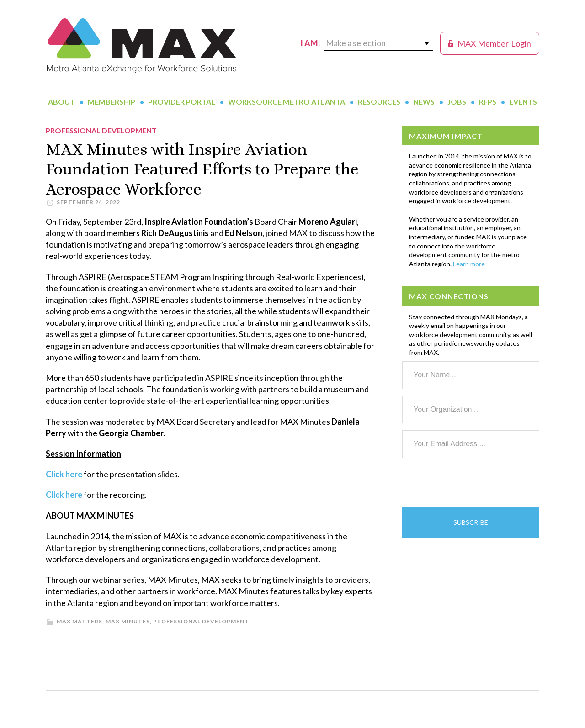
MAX (142, 46)
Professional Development (201, 621)
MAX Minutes (128, 621)
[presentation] (472, 483)
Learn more (469, 264)
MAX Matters (80, 621)
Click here (64, 474)
